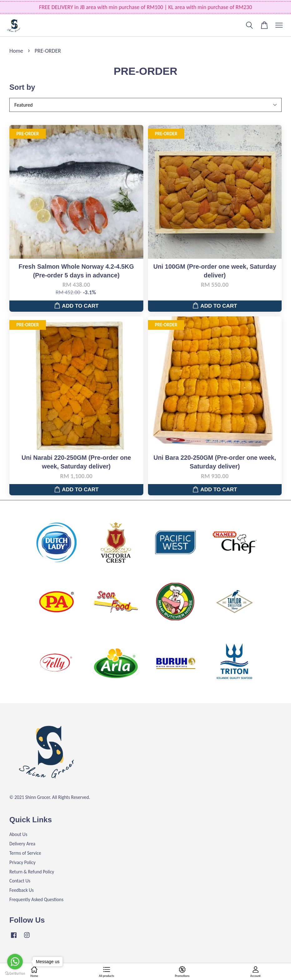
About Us (18, 834)
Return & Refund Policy (32, 872)
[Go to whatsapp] (15, 962)
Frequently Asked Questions (36, 899)
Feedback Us (22, 890)
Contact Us (20, 881)
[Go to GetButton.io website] (15, 974)
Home (16, 51)
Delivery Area (22, 844)
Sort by (22, 87)
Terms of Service (25, 853)
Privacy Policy (22, 862)
